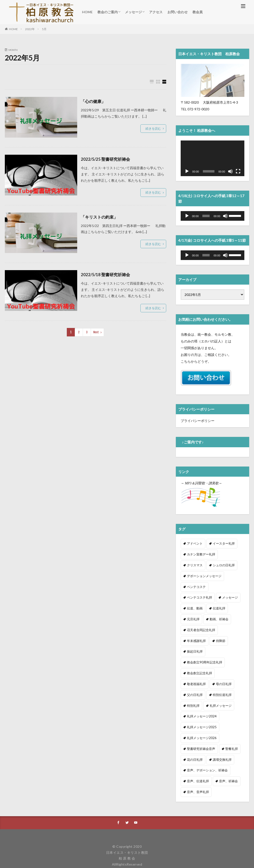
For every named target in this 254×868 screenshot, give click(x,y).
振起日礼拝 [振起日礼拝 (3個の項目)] (194, 637)
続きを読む (154, 128)
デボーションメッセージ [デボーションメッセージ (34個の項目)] (203, 575)
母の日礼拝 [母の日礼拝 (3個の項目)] (194, 668)
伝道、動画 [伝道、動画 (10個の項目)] (219, 595)
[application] (213, 158)
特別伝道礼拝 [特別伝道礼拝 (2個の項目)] (196, 679)
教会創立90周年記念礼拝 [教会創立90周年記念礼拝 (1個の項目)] (203, 647)
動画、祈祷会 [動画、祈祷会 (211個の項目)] (196, 616)
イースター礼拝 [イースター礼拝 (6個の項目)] (222, 543)
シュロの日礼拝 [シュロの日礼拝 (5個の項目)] (197, 564)
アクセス (156, 12)
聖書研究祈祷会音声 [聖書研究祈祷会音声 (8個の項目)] (200, 731)
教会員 (198, 12)
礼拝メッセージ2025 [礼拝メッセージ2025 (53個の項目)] (200, 710)
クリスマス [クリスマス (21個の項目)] (230, 554)
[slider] (206, 216)
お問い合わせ (178, 12)
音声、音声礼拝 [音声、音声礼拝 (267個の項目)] (197, 772)
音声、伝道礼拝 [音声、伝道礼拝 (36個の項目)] (197, 762)
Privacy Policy (149, 851)
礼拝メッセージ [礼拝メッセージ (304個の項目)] (197, 689)
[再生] (187, 171)
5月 (44, 29)
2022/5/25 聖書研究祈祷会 (106, 159)
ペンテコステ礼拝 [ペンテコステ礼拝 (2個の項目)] (226, 585)
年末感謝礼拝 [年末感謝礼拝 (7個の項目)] (196, 627)
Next (96, 332)
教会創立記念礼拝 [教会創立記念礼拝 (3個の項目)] (199, 658)
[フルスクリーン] (238, 171)
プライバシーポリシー (198, 421)
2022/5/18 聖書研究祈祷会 (106, 274)
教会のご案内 (108, 12)
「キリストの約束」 (100, 217)
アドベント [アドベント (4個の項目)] (194, 543)
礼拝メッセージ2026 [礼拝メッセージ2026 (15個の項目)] (200, 720)
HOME (87, 12)
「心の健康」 (94, 101)
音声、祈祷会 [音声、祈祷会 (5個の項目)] (226, 762)
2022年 (30, 29)
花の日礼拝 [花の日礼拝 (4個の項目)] (194, 741)
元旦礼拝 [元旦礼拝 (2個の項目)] (214, 606)
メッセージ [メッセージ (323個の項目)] (194, 595)
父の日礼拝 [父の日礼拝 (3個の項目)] (219, 668)
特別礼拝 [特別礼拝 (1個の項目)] (220, 679)
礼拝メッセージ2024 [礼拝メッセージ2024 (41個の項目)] (200, 699)
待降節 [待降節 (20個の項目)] (219, 627)
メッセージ (133, 12)
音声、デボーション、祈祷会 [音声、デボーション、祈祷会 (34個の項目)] (206, 751)
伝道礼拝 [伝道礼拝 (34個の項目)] (193, 606)
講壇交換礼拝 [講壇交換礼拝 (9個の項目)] (220, 741)
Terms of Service (181, 851)
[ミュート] (230, 171)
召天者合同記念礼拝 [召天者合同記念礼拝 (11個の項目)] (227, 616)
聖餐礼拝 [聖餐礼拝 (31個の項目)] (229, 731)
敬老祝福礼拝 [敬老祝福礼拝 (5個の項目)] (229, 658)
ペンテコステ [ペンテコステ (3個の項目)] (196, 585)
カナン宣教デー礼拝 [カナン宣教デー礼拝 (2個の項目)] (200, 554)
